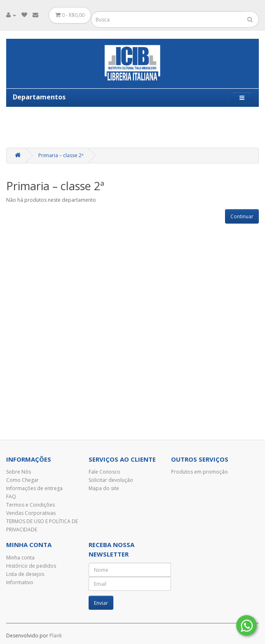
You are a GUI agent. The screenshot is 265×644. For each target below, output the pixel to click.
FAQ (11, 497)
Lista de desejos (25, 574)
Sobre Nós (19, 472)
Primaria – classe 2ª (61, 155)
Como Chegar (22, 480)
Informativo (20, 582)
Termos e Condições (30, 505)
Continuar (242, 216)
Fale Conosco (104, 472)
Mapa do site (104, 488)
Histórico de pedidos (31, 566)
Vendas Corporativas (31, 513)
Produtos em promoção (199, 472)
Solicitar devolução (111, 480)
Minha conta (20, 558)
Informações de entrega (34, 488)
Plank (56, 636)
